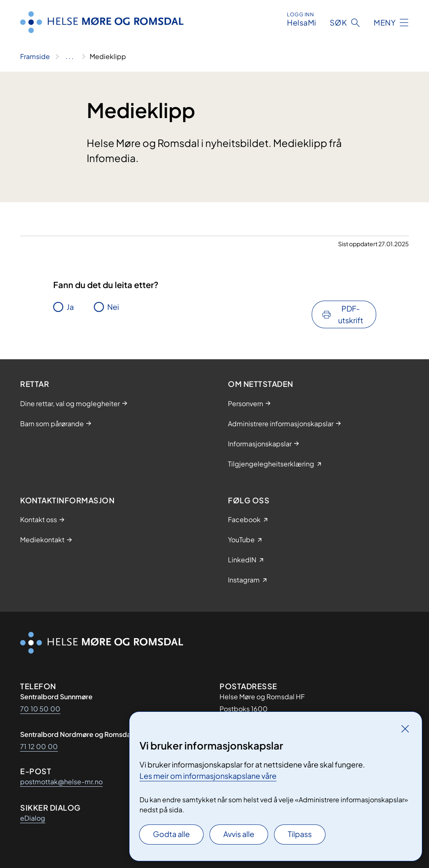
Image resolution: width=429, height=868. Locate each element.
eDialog (33, 818)
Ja (70, 307)
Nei (113, 307)
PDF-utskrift (351, 314)
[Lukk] (405, 729)
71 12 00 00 (39, 746)
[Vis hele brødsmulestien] (70, 57)
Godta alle (171, 834)
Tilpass (300, 834)
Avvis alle (239, 834)
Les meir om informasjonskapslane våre (208, 776)
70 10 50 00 (40, 709)
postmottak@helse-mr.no (61, 782)
